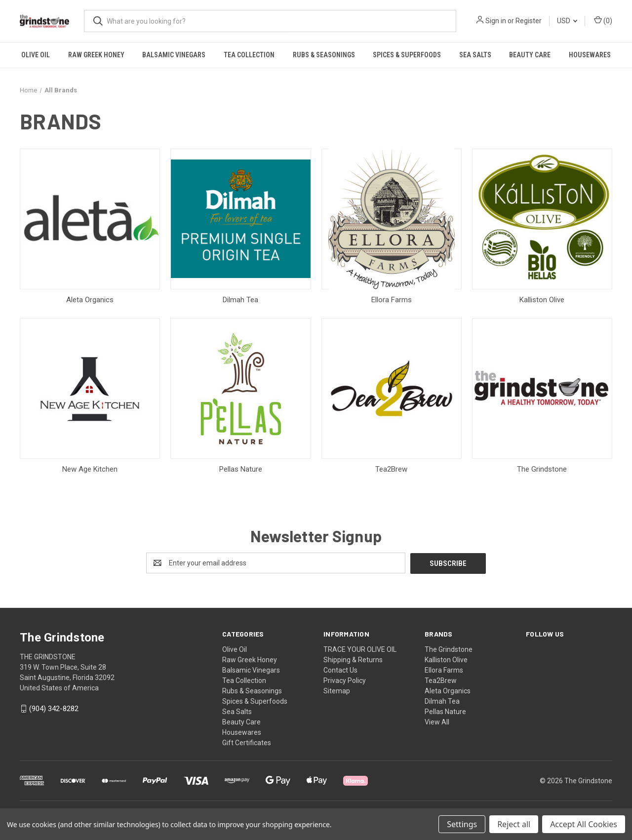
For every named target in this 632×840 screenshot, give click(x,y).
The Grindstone (449, 649)
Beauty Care (530, 55)
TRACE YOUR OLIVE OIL (360, 649)
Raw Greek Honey (96, 55)
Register (529, 21)
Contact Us (340, 670)
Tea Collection (249, 55)
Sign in (496, 21)
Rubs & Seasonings (324, 55)
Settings (462, 824)
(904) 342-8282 (54, 709)
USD (567, 21)
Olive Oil (36, 55)
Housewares (590, 55)
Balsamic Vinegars (174, 55)
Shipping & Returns (353, 659)
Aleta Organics (448, 690)
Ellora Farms (444, 670)
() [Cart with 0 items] (603, 20)
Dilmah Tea (442, 701)
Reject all (514, 824)
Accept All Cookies (584, 824)
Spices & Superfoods (407, 55)
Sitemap (337, 690)
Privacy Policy (345, 680)
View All (437, 721)
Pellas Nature (445, 711)
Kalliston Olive (446, 659)
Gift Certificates (247, 742)
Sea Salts (475, 55)
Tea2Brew (441, 680)
